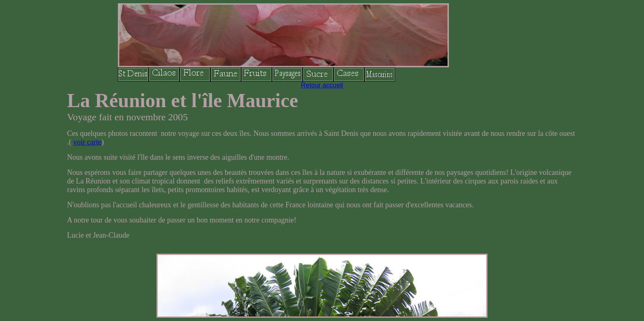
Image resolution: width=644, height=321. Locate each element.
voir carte (87, 142)
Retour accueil (322, 85)
